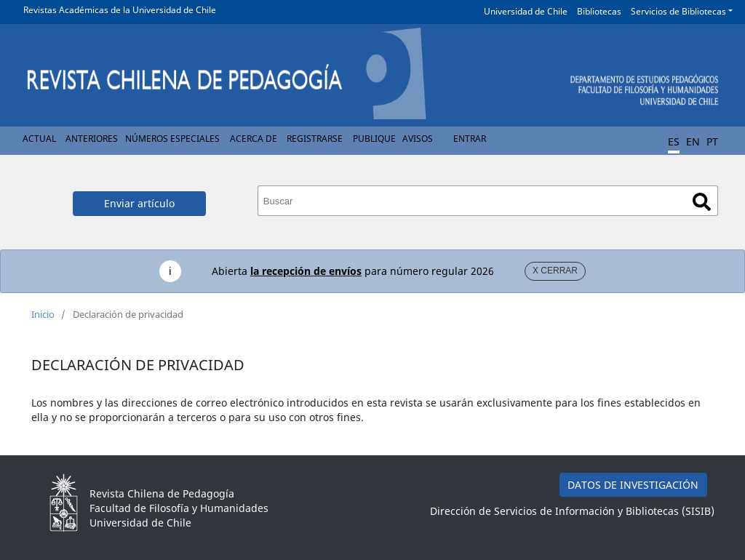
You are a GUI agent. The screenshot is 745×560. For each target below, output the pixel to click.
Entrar (470, 139)
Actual (39, 139)
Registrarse (315, 139)
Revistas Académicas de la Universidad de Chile (120, 10)
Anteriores (92, 139)
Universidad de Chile (526, 11)
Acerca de (254, 139)
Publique (374, 139)
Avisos (418, 139)
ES (674, 141)
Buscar (702, 202)
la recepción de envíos (306, 271)
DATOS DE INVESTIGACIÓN (633, 485)
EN (693, 141)
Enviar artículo (139, 203)
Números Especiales (172, 139)
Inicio (43, 314)
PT (712, 141)
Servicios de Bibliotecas (678, 11)
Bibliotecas (599, 11)
